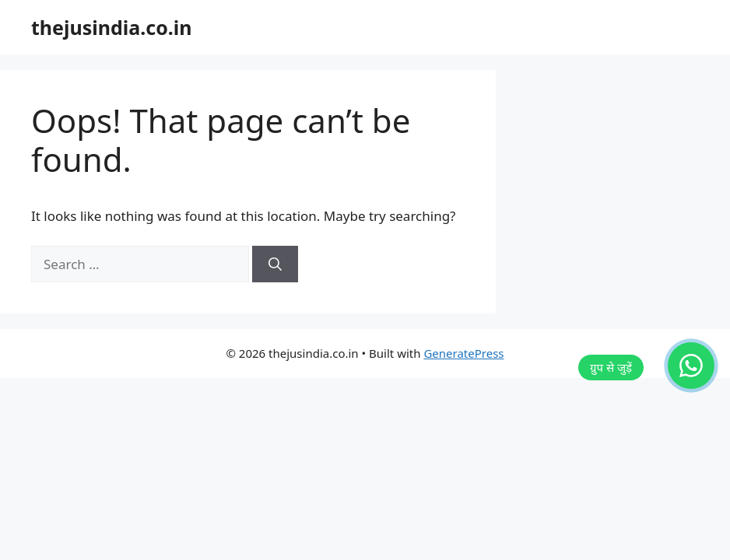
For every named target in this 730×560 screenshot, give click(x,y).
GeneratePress (463, 353)
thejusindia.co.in (112, 27)
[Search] (275, 264)
